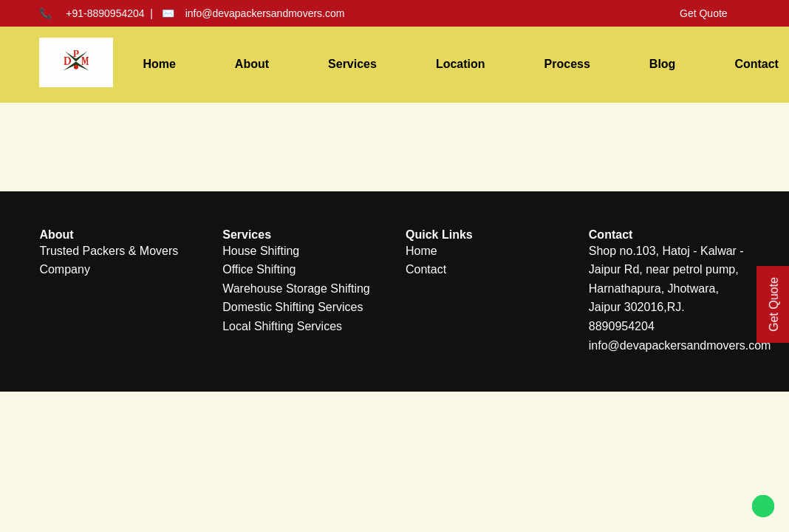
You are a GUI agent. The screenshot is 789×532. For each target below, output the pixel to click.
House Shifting (261, 251)
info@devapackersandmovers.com (265, 13)
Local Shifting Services (282, 326)
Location (461, 64)
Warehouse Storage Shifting (296, 289)
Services (352, 64)
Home (159, 64)
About (252, 64)
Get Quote (704, 13)
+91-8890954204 (105, 13)
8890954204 (622, 326)
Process (567, 64)
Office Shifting (259, 269)
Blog (663, 64)
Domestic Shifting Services (293, 307)
